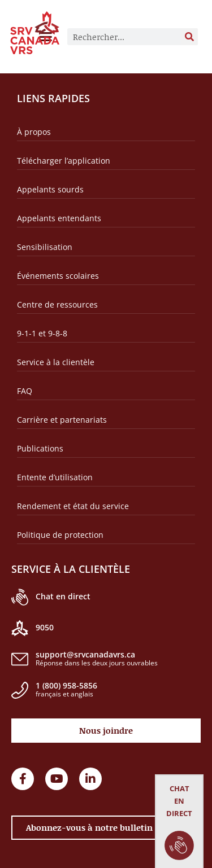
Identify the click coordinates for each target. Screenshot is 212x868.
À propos (34, 132)
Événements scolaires (58, 276)
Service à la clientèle (56, 362)
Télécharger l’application (64, 161)
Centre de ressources (57, 304)
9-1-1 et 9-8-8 (42, 333)
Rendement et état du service (73, 506)
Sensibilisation (45, 247)
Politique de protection (60, 535)
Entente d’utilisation (55, 477)
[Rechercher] (189, 37)
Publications (40, 448)
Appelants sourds (50, 189)
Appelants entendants (59, 218)
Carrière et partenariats (62, 420)
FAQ (25, 391)
